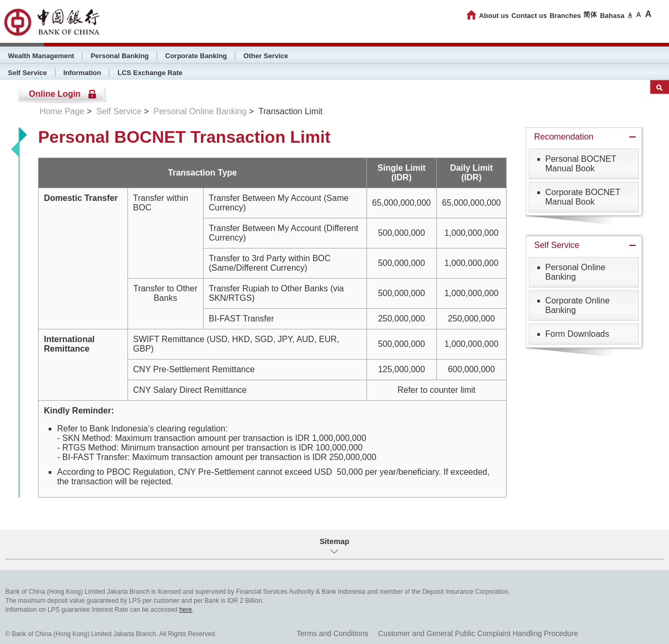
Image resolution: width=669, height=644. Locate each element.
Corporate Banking (196, 56)
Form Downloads (577, 334)
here (186, 610)
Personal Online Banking (200, 111)
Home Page (62, 111)
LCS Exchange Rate (150, 73)
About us (494, 16)
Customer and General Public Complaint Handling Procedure (478, 633)
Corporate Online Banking (578, 305)
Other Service (266, 56)
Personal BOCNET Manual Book (581, 164)
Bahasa (612, 16)
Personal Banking (120, 56)
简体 (590, 15)
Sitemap (335, 541)
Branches (565, 16)
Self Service (28, 73)
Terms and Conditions (332, 633)
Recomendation (564, 137)
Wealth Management (41, 56)
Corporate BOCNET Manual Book (583, 197)
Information (83, 73)
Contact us (529, 16)
